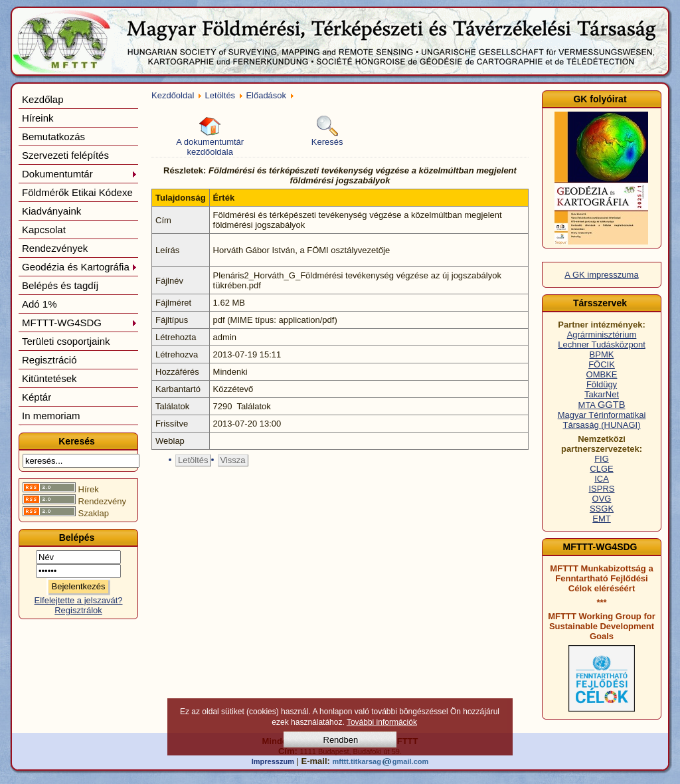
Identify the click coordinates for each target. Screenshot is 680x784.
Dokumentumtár (80, 174)
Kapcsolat (44, 230)
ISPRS (601, 489)
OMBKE (602, 374)
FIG (602, 459)
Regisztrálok (78, 610)
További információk (382, 722)
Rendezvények (55, 248)
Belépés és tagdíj (60, 285)
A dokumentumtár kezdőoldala (210, 136)
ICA (602, 479)
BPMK (602, 354)
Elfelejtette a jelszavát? (79, 600)
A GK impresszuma (601, 275)
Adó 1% (40, 304)
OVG (602, 499)
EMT (601, 519)
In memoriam (51, 416)
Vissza (233, 460)
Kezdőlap (43, 99)
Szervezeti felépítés (65, 155)
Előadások (266, 95)
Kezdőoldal (173, 95)
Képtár (37, 397)
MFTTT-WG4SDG (80, 323)
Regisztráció (49, 360)
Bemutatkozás (53, 137)
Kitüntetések (49, 378)
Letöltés (220, 95)
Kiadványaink (51, 211)
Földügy (602, 384)
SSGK (602, 509)
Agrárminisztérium (602, 335)
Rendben (341, 740)
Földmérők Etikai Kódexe (77, 192)
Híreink (38, 118)
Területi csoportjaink (66, 341)
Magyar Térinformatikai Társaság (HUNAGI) (602, 420)
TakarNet (602, 394)
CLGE (601, 469)
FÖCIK (602, 364)
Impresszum (273, 761)
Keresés (327, 131)
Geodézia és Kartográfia (80, 267)
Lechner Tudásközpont (602, 344)
